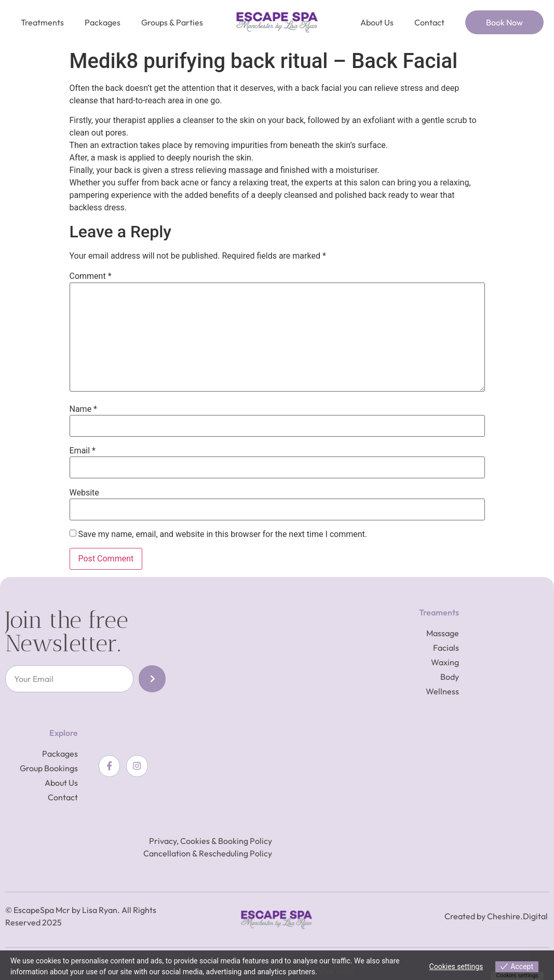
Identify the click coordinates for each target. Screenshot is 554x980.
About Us (377, 22)
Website (84, 493)
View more (336, 972)
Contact (429, 22)
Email (83, 451)
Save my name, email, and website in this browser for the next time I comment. (222, 534)
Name (84, 409)
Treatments (42, 22)
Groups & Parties (172, 22)
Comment (91, 276)
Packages (103, 22)
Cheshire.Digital (517, 916)
